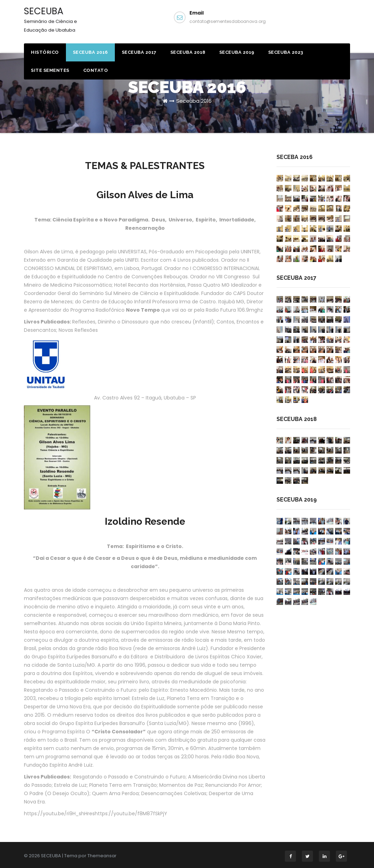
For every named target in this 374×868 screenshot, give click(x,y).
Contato (96, 70)
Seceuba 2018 (188, 52)
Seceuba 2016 (90, 52)
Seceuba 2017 (139, 52)
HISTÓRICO (45, 52)
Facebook (320, 20)
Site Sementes (50, 70)
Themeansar (102, 856)
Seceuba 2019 (237, 52)
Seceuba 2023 (286, 52)
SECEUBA (50, 19)
